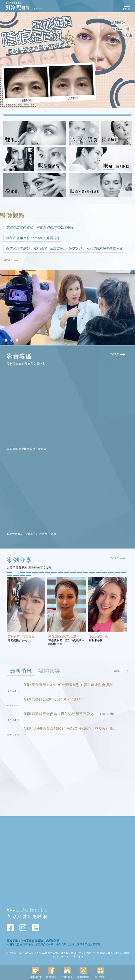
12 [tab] (79, 573)
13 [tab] (85, 573)
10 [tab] (66, 573)
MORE (11, 261)
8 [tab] (50, 105)
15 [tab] (98, 573)
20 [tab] (9, 576)
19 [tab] (123, 573)
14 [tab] (92, 573)
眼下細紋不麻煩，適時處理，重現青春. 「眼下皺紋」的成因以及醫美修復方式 (64, 249)
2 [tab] (11, 105)
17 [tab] (111, 573)
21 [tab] (16, 576)
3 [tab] (17, 105)
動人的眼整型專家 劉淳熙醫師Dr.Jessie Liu (39, 6)
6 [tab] (37, 105)
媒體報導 (50, 671)
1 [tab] (4, 105)
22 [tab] (22, 576)
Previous (4, 60)
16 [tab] (104, 573)
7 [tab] (43, 105)
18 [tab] (117, 573)
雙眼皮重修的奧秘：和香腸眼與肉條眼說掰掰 (40, 227)
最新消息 (21, 671)
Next (131, 60)
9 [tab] (56, 105)
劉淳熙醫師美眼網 (27, 917)
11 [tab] (73, 573)
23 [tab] (28, 576)
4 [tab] (24, 105)
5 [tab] (30, 105)
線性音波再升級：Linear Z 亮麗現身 (33, 238)
